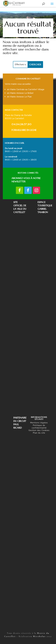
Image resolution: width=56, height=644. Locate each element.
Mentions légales (39, 423)
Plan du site (39, 433)
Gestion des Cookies (39, 430)
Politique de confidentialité (39, 427)
